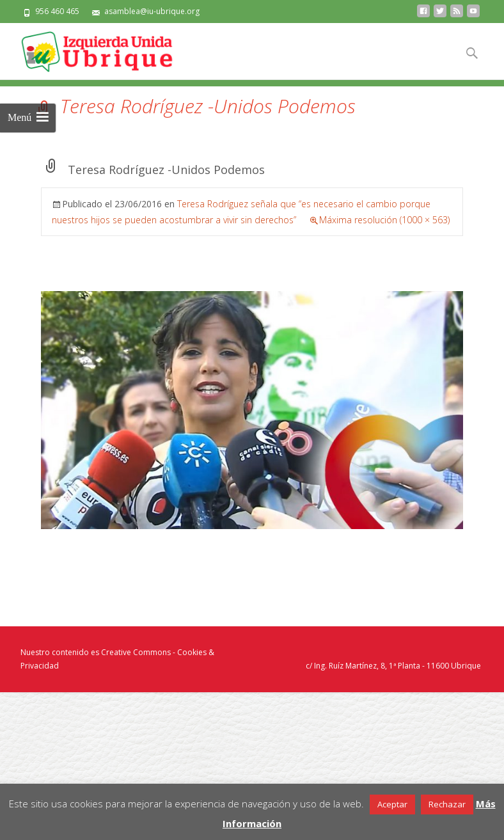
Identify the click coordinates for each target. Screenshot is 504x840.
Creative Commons (136, 652)
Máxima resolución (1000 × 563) (384, 220)
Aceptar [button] (392, 804)
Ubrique (466, 666)
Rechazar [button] (447, 804)
